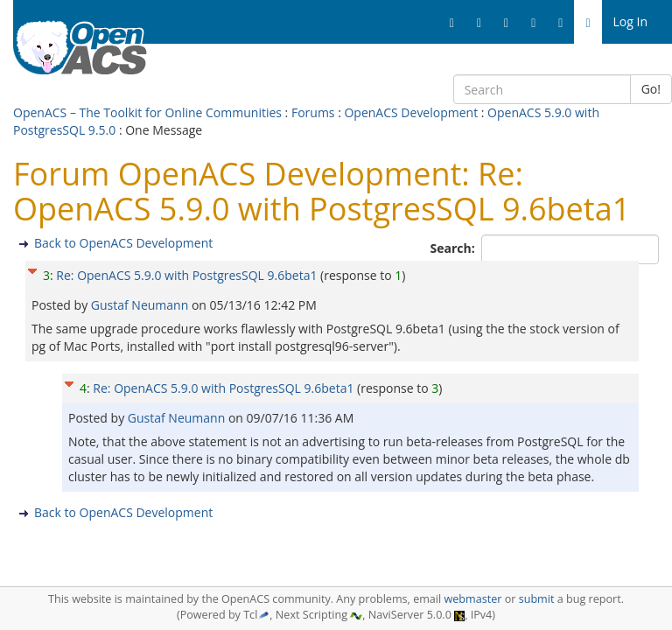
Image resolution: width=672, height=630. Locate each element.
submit (537, 599)
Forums (313, 112)
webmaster (472, 599)
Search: (455, 248)
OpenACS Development (411, 112)
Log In (630, 21)
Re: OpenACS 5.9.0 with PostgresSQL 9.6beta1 (186, 275)
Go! (651, 89)
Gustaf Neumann (141, 305)
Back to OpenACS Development (123, 243)
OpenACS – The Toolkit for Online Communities (147, 112)
